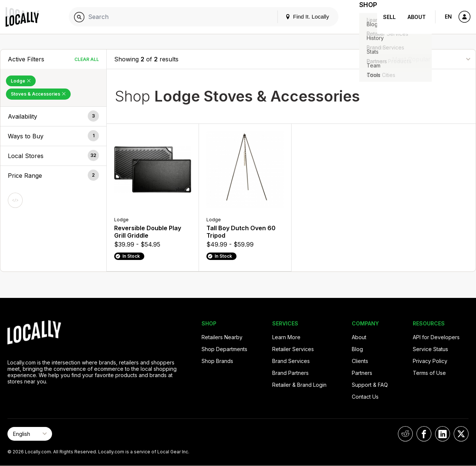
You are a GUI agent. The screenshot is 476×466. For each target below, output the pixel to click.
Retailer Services (293, 349)
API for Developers (436, 337)
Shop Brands (217, 361)
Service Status (430, 349)
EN (448, 17)
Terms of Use (429, 373)
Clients (360, 361)
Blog (357, 349)
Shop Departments (224, 349)
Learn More (286, 337)
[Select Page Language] (30, 434)
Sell (389, 17)
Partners (362, 373)
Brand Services (291, 361)
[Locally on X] (461, 434)
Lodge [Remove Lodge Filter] (21, 81)
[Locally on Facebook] (424, 434)
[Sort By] (431, 59)
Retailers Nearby (222, 337)
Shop (364, 17)
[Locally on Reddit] (405, 434)
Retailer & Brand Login (299, 385)
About (417, 17)
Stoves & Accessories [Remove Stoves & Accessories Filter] (38, 94)
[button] (53, 116)
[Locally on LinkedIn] (443, 434)
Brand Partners (290, 373)
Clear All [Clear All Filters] (87, 59)
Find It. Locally (298, 17)
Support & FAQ (370, 385)
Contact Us (365, 397)
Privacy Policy (430, 361)
